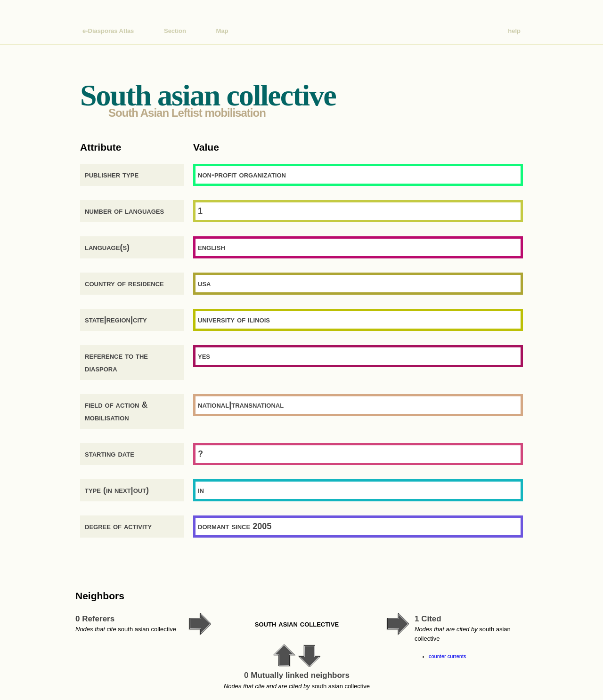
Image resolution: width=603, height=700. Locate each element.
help (514, 31)
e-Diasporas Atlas (108, 31)
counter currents (447, 656)
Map (222, 31)
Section (175, 31)
